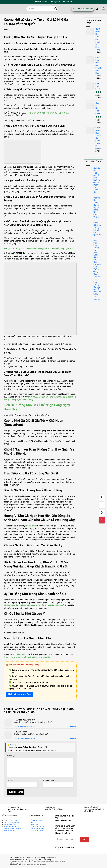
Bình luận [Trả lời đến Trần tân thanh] (73, 726)
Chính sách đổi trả (37, 831)
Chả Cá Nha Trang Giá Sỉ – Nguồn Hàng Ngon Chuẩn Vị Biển (97, 207)
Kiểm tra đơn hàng (10, 831)
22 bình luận (97, 299)
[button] (97, 9)
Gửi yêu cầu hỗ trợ (10, 824)
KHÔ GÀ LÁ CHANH (37, 113)
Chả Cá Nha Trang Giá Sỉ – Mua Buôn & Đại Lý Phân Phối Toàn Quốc (97, 180)
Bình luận (12, 756)
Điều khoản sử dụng (37, 829)
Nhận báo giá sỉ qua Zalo (19, 694)
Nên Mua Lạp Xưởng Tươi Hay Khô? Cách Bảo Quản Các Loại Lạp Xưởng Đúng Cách (97, 257)
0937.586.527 (23, 655)
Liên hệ (33, 822)
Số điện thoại (49, 780)
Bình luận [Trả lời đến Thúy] (73, 738)
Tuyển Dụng (35, 824)
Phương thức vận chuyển (12, 829)
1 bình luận (97, 277)
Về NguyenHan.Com (37, 820)
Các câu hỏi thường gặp (12, 822)
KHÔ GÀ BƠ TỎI (54, 113)
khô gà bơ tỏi (31, 526)
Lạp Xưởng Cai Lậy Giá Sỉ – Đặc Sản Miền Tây (97, 289)
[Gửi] (56, 9)
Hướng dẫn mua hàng (11, 827)
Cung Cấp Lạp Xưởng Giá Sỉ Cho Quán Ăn (97, 229)
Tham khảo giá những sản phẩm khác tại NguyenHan (27, 657)
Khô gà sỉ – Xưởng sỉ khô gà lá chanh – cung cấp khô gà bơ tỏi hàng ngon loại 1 (39, 248)
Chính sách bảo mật (37, 827)
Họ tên (10, 780)
